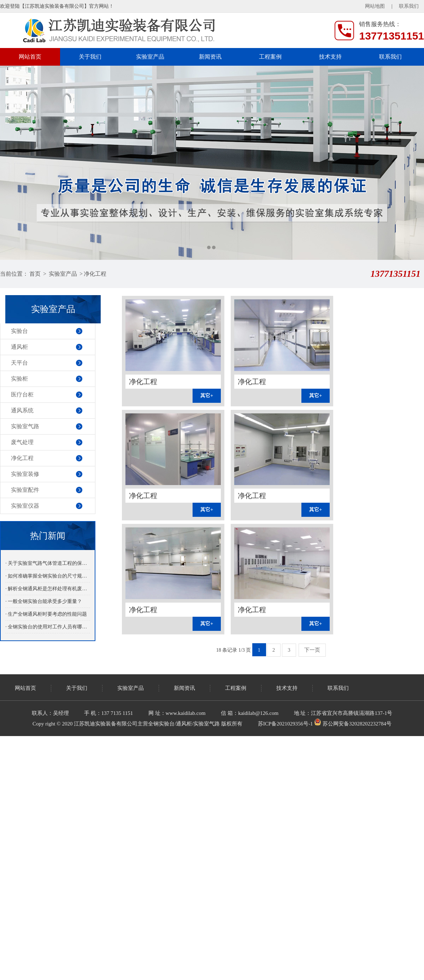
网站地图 (375, 6)
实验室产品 (150, 57)
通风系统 (22, 410)
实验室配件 (25, 490)
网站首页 (30, 57)
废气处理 (22, 442)
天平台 (19, 363)
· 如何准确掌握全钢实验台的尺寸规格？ (48, 576)
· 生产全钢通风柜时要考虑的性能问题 (46, 614)
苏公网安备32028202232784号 (353, 724)
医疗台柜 (22, 395)
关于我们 (90, 57)
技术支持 (330, 57)
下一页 (312, 650)
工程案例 (270, 57)
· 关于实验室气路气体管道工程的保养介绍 (48, 563)
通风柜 (19, 347)
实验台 (19, 331)
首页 (35, 274)
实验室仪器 (25, 506)
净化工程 (95, 274)
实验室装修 (25, 474)
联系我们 (409, 6)
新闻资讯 (210, 57)
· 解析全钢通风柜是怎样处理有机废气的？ (48, 589)
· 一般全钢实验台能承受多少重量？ (44, 601)
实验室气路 (25, 426)
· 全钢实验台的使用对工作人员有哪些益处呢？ (48, 627)
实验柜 (19, 379)
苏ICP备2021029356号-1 (285, 724)
